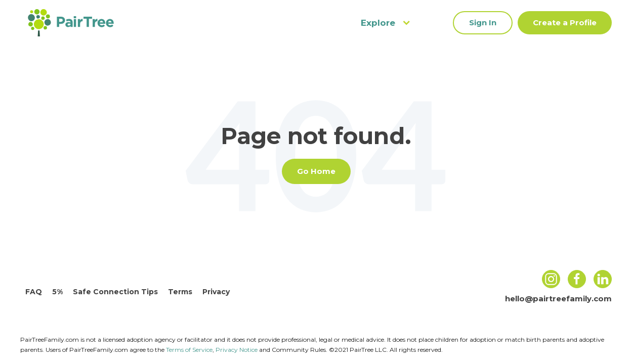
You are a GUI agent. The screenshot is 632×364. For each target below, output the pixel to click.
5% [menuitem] (57, 292)
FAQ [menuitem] (34, 292)
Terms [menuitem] (180, 292)
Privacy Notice (237, 350)
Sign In (483, 22)
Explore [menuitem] (385, 23)
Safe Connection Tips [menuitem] (115, 292)
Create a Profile (565, 22)
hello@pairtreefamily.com (558, 299)
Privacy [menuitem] (216, 292)
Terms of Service (189, 350)
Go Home (316, 171)
